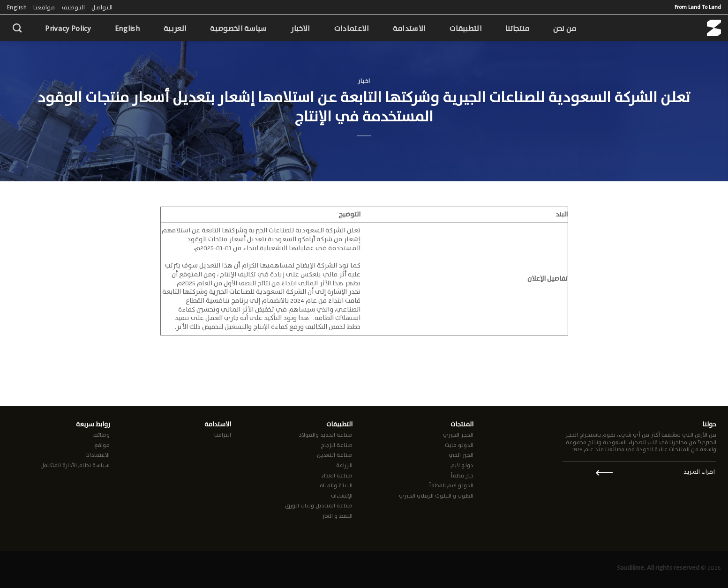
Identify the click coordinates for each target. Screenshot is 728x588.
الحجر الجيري (458, 435)
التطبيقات (465, 28)
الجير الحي (461, 455)
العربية (175, 28)
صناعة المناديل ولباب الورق (319, 506)
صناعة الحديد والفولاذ (326, 435)
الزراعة (344, 465)
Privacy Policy (68, 28)
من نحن (565, 28)
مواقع (102, 445)
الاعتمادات (352, 28)
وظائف (101, 435)
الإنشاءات (342, 496)
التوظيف (74, 7)
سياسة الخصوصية (238, 28)
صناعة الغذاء (337, 476)
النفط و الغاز (337, 516)
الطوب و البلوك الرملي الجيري (436, 496)
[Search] (17, 28)
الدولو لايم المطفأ (451, 485)
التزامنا (223, 435)
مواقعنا (44, 7)
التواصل (102, 7)
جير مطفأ (462, 476)
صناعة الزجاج (337, 445)
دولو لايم (462, 465)
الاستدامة (409, 28)
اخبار (364, 81)
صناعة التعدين (335, 455)
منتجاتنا (518, 28)
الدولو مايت (459, 445)
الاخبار (300, 28)
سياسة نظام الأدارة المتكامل (75, 465)
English (17, 7)
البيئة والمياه (336, 485)
